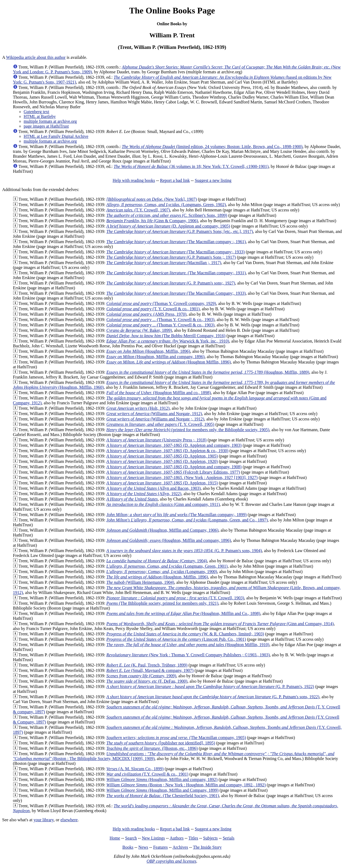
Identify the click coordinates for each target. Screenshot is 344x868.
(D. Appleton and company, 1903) (174, 445)
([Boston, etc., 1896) (152, 748)
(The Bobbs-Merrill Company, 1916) (166, 336)
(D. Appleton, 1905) (162, 456)
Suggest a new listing (213, 180)
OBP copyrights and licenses (171, 861)
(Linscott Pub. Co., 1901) (176, 639)
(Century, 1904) (157, 561)
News (143, 847)
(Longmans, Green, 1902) (166, 205)
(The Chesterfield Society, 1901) (163, 796)
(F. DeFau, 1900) (147, 681)
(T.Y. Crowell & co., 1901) (147, 774)
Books (128, 847)
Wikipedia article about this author (36, 57)
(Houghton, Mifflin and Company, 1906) (162, 530)
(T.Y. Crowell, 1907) (138, 210)
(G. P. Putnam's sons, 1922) (213, 697)
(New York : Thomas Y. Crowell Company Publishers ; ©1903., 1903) (188, 655)
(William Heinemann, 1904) (140, 582)
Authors (177, 838)
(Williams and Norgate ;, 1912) (155, 419)
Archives (180, 847)
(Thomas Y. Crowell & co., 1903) (160, 320)
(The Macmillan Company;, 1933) (176, 293)
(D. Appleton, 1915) (162, 483)
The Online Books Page (172, 10)
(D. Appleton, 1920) (162, 461)
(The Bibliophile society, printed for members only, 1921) (162, 603)
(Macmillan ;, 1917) (164, 263)
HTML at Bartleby (40, 116)
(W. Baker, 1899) (139, 330)
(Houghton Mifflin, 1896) (169, 362)
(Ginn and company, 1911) (163, 504)
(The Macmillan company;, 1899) (177, 515)
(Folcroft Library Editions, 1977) (173, 472)
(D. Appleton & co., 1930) (167, 451)
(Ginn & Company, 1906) (152, 221)
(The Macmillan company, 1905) (176, 738)
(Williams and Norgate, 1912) (154, 414)
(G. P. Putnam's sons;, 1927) (171, 283)
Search (131, 838)
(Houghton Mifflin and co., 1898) (159, 393)
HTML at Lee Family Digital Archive (56, 136)
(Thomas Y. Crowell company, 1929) (161, 303)
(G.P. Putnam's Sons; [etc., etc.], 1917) (180, 231)
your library (44, 820)
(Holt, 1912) (138, 408)
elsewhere (69, 820)
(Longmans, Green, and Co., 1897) (187, 520)
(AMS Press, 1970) (146, 314)
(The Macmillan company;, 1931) (176, 273)
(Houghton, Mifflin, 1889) (208, 372)
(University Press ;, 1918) (157, 440)
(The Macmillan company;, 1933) (176, 252)
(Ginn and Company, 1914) (220, 624)
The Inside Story (207, 847)
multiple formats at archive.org (50, 121)
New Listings (153, 838)
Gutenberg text (36, 112)
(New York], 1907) (152, 199)
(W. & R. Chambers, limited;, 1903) (185, 634)
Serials (229, 838)
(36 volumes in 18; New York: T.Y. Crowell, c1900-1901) (191, 166)
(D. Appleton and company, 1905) (168, 226)
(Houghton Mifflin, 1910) (188, 645)
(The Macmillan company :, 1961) (176, 242)
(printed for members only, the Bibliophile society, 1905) (188, 430)
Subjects (210, 838)
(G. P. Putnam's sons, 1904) (184, 551)
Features (160, 847)
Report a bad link (175, 180)
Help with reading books (134, 180)
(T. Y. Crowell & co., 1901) (153, 309)
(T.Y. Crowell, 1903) (175, 598)
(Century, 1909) (141, 676)
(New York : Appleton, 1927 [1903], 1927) (182, 478)
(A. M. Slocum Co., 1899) (135, 769)
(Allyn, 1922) (144, 494)
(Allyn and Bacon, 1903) (154, 488)
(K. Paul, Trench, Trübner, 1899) (147, 665)
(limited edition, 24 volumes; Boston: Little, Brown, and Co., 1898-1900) (212, 147)
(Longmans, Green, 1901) (167, 566)
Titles (193, 838)
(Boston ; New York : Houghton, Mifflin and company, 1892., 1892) (186, 785)
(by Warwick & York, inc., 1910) (168, 341)
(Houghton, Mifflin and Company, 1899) (162, 790)
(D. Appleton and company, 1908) (174, 467)
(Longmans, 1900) (162, 572)
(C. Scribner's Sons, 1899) (167, 215)
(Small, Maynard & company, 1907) (150, 670)
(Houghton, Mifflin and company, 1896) (155, 357)
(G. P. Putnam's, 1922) (210, 687)
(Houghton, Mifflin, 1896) (148, 351)
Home (115, 838)
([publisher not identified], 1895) (161, 743)
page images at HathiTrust (46, 126)
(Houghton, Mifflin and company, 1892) (162, 779)
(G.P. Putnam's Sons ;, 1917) (171, 257)
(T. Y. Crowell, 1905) (160, 424)
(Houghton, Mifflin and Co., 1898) (183, 613)
